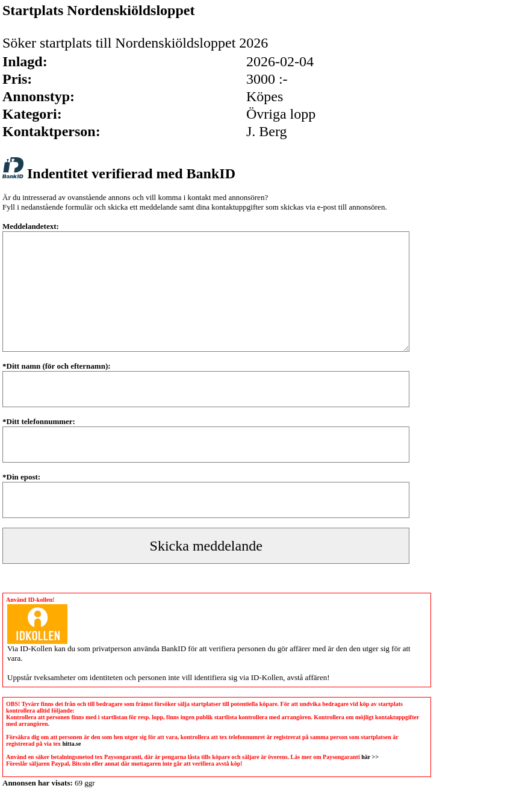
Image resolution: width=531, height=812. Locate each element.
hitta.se (72, 744)
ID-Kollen (36, 648)
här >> (370, 757)
